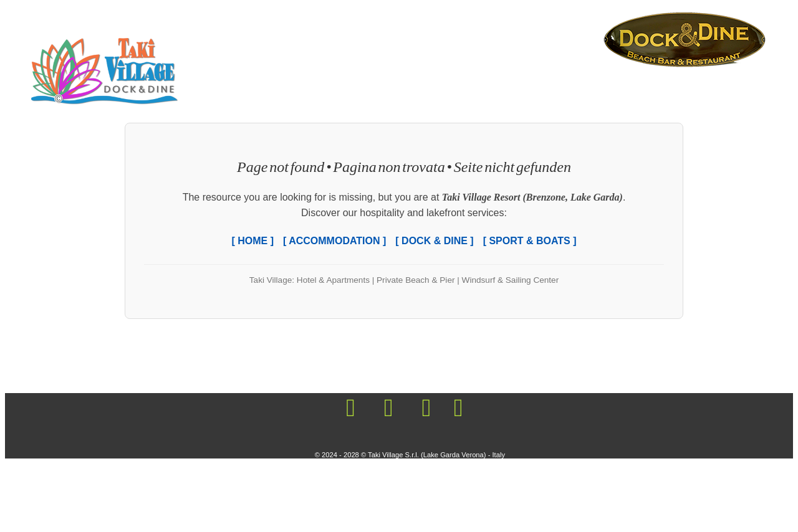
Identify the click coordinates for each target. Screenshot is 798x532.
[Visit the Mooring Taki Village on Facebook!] (350, 409)
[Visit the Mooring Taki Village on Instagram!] (388, 409)
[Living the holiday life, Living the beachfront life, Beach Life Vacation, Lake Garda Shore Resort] (685, 39)
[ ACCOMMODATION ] (334, 241)
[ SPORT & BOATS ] (530, 241)
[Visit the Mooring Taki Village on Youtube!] (426, 409)
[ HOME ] (252, 241)
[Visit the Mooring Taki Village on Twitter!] (456, 409)
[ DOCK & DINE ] (434, 241)
